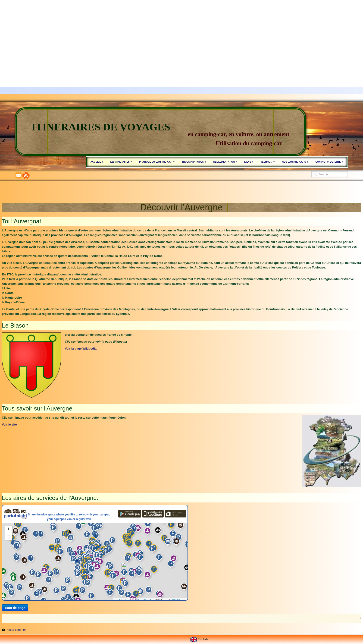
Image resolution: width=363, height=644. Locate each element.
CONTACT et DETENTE (329, 162)
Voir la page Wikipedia (81, 349)
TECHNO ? (268, 162)
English (199, 639)
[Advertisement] (139, 32)
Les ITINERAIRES (121, 162)
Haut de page (15, 608)
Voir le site (9, 425)
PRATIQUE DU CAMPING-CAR (157, 162)
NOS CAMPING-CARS (295, 162)
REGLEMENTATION (225, 162)
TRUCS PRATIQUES (194, 162)
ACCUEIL (97, 162)
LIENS (249, 162)
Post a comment (16, 630)
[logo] (160, 132)
